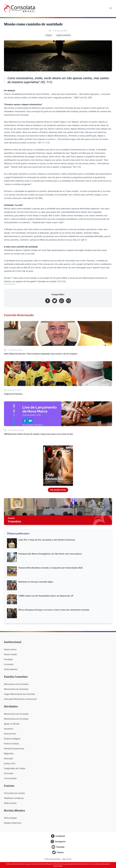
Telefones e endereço (14, 798)
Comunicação (10, 778)
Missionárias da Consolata (16, 689)
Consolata (9, 664)
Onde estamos (11, 669)
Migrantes (9, 754)
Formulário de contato (14, 793)
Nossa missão (10, 654)
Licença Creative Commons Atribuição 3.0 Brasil (42, 864)
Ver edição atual (58, 490)
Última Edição (10, 818)
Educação (8, 758)
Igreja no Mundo (63, 35)
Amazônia (9, 729)
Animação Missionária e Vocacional (20, 699)
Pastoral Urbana (12, 744)
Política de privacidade (52, 859)
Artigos (49, 35)
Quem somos (10, 649)
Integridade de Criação (15, 768)
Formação (9, 773)
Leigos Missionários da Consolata (20, 694)
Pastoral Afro (10, 734)
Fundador (9, 659)
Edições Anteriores (13, 823)
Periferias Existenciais (14, 749)
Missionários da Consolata (16, 684)
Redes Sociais (10, 803)
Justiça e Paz (10, 763)
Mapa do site (67, 859)
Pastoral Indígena (12, 739)
